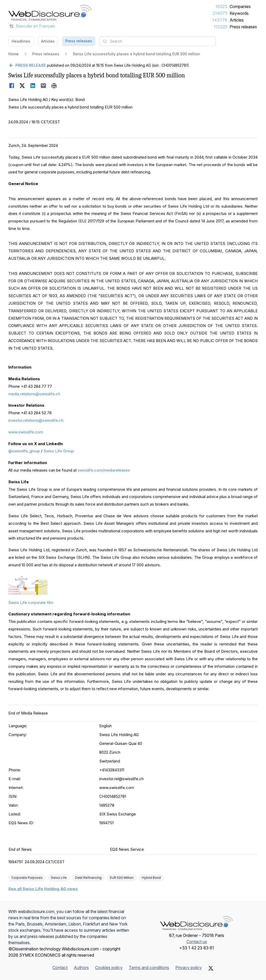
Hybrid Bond (151, 878)
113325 (221, 27)
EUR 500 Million (122, 878)
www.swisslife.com (26, 432)
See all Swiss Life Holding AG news (43, 889)
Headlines (21, 41)
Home (14, 54)
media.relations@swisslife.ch (34, 394)
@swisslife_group (24, 451)
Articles (237, 20)
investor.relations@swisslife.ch (36, 420)
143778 (220, 20)
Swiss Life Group (59, 451)
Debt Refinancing (88, 878)
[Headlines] (50, 12)
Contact (60, 968)
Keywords (239, 13)
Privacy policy (189, 968)
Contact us (197, 942)
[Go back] (27, 65)
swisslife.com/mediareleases (104, 470)
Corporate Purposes (27, 878)
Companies (240, 6)
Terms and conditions (149, 968)
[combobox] (158, 41)
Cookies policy (109, 968)
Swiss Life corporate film (31, 603)
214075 (220, 13)
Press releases (243, 27)
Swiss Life (59, 878)
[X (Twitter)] (211, 968)
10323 (221, 6)
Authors (81, 968)
